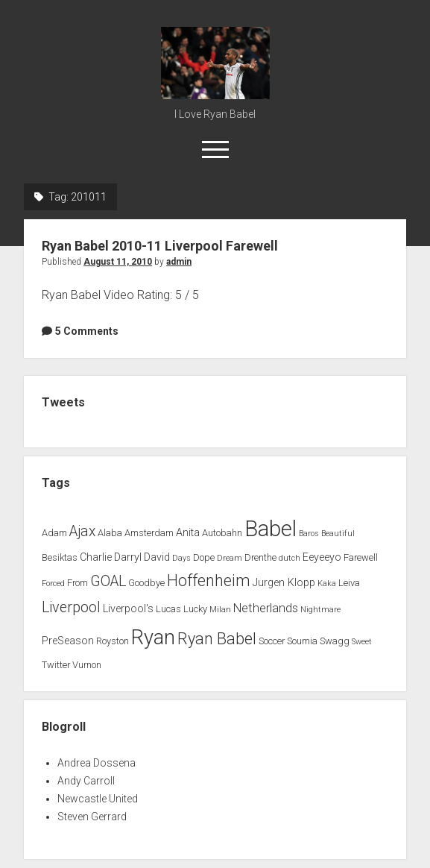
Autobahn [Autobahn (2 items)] (222, 533)
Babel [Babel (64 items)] (271, 529)
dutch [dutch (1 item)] (290, 558)
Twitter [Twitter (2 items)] (56, 665)
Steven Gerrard (92, 817)
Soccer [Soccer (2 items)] (272, 641)
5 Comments (87, 331)
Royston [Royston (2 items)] (113, 641)
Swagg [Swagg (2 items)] (335, 641)
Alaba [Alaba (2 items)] (110, 533)
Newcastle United (98, 799)
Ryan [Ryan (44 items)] (153, 638)
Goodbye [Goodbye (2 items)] (146, 583)
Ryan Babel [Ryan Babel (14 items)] (217, 639)
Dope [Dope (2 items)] (204, 557)
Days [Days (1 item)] (181, 558)
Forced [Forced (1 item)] (53, 584)
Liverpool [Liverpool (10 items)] (71, 607)
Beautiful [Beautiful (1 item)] (338, 534)
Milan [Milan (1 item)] (220, 610)
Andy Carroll (86, 781)
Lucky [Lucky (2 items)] (195, 609)
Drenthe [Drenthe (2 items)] (260, 557)
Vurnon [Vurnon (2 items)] (87, 665)
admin (179, 262)
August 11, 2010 (118, 262)
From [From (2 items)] (78, 583)
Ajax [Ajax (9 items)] (82, 531)
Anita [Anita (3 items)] (188, 533)
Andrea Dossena (97, 763)
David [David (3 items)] (157, 557)
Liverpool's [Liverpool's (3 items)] (128, 609)
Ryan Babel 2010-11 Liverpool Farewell (160, 246)
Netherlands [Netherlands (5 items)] (266, 608)
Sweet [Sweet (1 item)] (362, 642)
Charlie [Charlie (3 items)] (96, 557)
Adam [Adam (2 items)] (54, 533)
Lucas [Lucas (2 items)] (168, 609)
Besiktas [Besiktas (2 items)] (60, 557)
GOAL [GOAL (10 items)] (108, 581)
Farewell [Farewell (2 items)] (361, 557)
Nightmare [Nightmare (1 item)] (320, 610)
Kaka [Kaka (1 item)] (327, 584)
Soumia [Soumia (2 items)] (302, 641)
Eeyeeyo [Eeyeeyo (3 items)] (322, 557)
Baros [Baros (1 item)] (309, 534)
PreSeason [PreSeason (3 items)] (68, 641)
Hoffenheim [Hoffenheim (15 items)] (209, 581)
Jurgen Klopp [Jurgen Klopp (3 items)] (284, 583)
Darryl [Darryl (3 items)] (128, 557)
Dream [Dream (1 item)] (230, 558)
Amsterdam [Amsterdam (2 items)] (149, 533)
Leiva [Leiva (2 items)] (349, 583)
